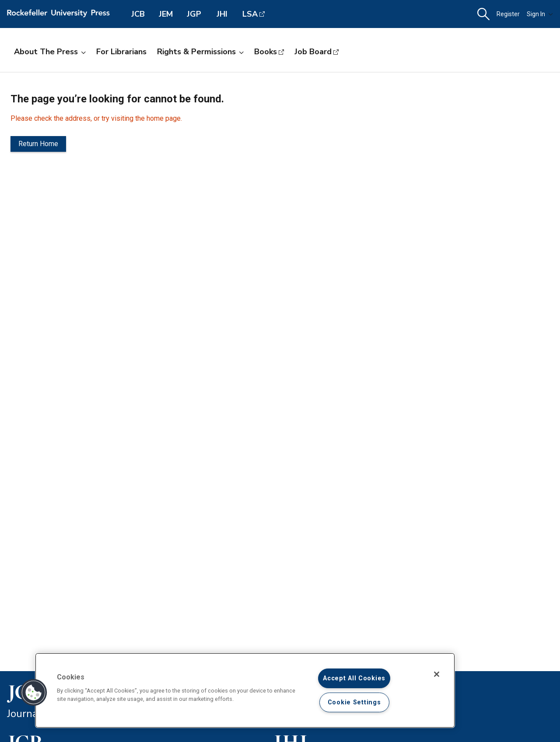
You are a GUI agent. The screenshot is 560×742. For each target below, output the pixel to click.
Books (266, 52)
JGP (194, 14)
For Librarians (121, 52)
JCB (138, 14)
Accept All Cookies (354, 678)
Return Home (38, 144)
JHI (222, 14)
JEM (166, 14)
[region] (245, 690)
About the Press (50, 52)
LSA (250, 14)
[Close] (437, 674)
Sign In (540, 14)
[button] (483, 14)
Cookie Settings (354, 702)
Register (508, 14)
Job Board (313, 52)
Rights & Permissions (200, 52)
